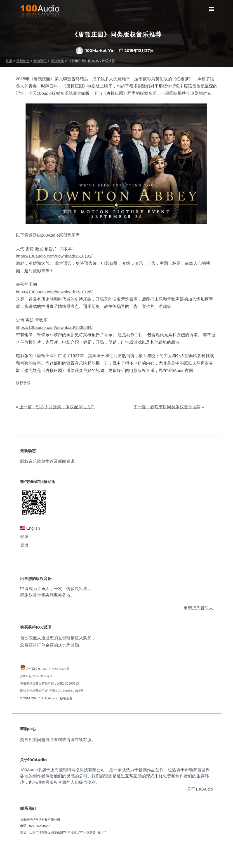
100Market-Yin (95, 51)
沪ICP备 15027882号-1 (36, 676)
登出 (24, 545)
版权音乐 (148, 93)
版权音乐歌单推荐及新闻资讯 (47, 461)
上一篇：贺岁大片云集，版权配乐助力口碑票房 (63, 407)
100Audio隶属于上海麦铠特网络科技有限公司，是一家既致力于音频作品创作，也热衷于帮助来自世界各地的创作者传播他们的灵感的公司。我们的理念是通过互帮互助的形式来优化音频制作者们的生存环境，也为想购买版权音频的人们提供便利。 (115, 776)
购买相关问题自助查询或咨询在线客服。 (58, 740)
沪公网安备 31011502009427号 (48, 669)
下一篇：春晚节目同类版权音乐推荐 (167, 407)
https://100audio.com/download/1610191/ (54, 256)
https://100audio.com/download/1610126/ (54, 292)
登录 (24, 536)
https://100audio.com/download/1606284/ (54, 327)
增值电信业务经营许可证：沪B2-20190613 (50, 683)
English (30, 528)
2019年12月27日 (139, 51)
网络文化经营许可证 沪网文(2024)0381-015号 (52, 691)
